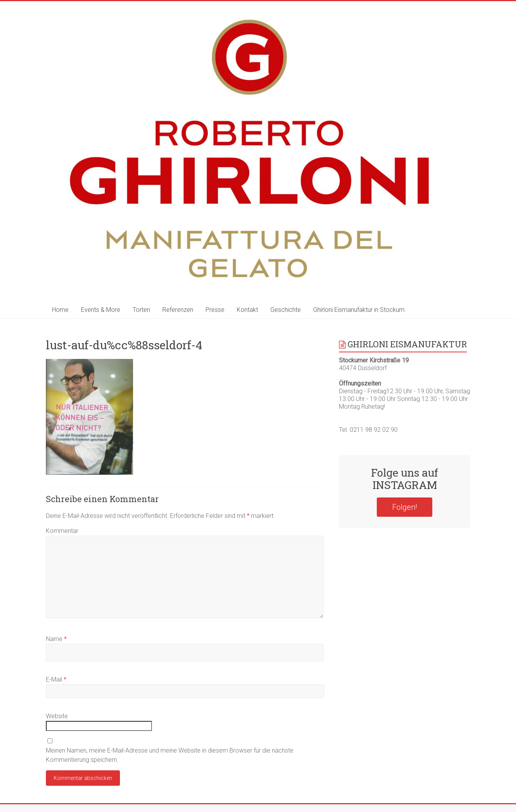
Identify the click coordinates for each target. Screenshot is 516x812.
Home (60, 310)
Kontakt (247, 310)
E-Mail (56, 679)
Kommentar (62, 531)
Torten (141, 310)
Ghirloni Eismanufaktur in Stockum (359, 310)
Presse (215, 310)
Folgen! (405, 507)
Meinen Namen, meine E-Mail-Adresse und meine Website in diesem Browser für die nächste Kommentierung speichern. (170, 755)
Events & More (101, 310)
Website (57, 716)
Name (56, 639)
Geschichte (286, 310)
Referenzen (178, 310)
